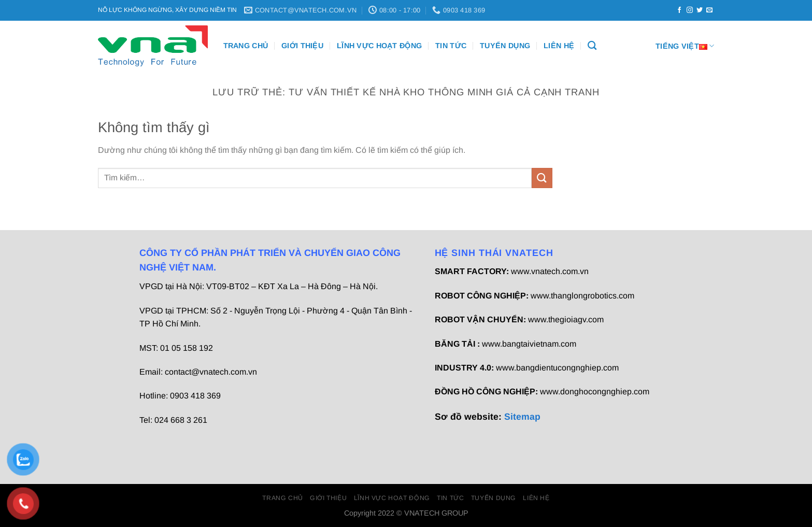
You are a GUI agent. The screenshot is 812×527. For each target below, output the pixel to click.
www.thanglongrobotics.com (582, 296)
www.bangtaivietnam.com (529, 344)
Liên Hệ (559, 46)
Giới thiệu (302, 46)
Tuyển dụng (505, 46)
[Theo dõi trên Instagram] (690, 10)
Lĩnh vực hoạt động (379, 46)
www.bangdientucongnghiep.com (557, 368)
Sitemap (522, 417)
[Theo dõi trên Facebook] (679, 10)
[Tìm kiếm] (592, 46)
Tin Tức (451, 46)
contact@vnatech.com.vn (211, 372)
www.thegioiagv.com (566, 319)
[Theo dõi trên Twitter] (700, 10)
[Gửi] (542, 178)
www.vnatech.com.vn (550, 271)
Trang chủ (246, 46)
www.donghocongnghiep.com (595, 391)
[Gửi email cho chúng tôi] (709, 10)
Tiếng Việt (685, 46)
